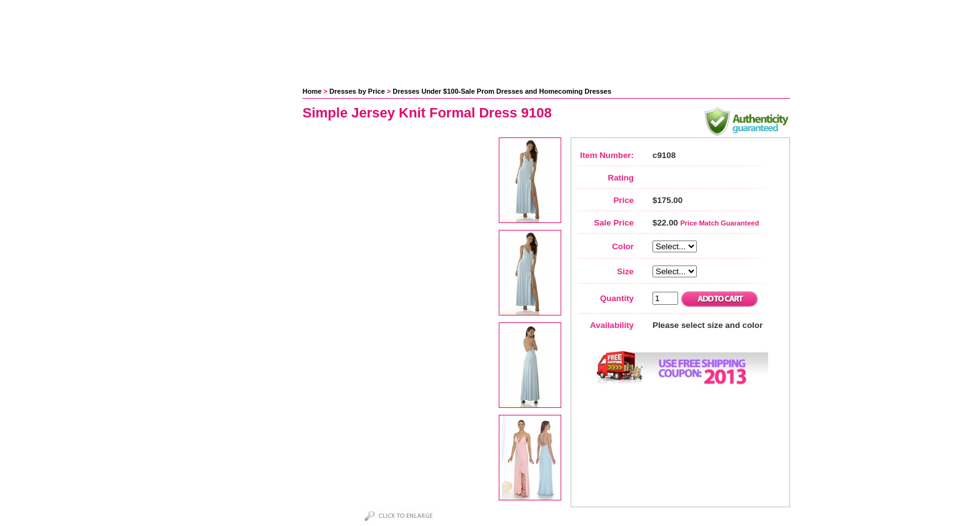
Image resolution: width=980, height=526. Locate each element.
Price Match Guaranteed (719, 223)
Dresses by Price (357, 91)
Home (312, 91)
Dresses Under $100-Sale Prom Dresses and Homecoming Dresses (502, 91)
